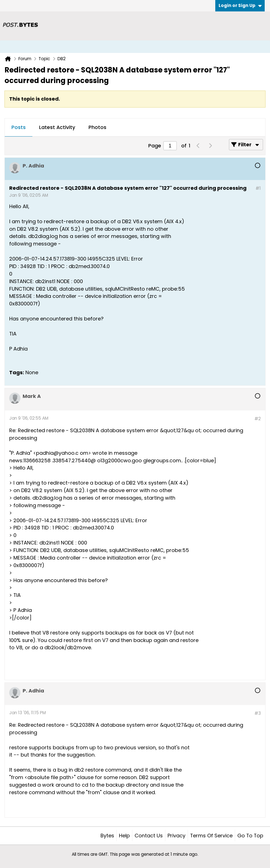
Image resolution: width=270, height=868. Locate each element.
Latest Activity (57, 127)
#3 (258, 713)
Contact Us (149, 836)
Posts (19, 127)
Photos (97, 127)
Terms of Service (211, 836)
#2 (258, 419)
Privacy (176, 836)
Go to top (250, 836)
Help (124, 836)
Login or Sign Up (240, 5)
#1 (258, 188)
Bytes (107, 836)
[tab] (19, 128)
